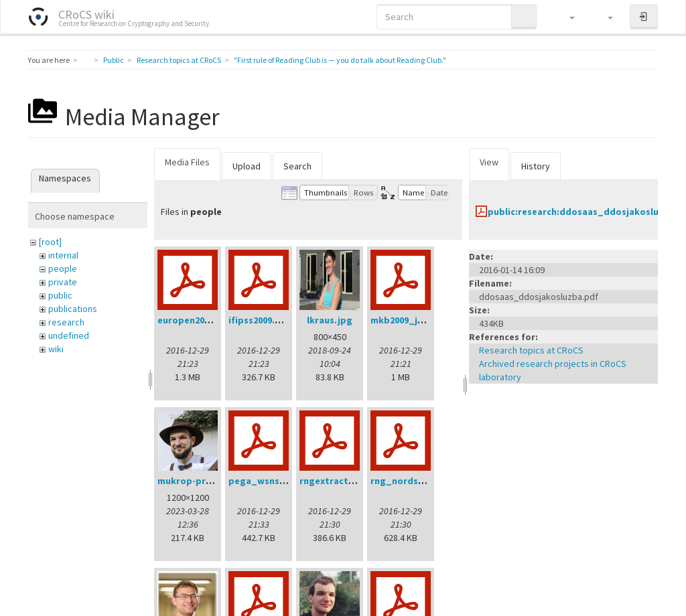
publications (73, 309)
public (60, 295)
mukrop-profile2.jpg (203, 481)
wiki (56, 349)
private (63, 282)
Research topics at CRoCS (179, 60)
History (536, 166)
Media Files (187, 162)
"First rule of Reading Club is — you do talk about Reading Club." (340, 60)
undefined (69, 335)
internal (63, 255)
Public (114, 60)
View (489, 162)
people (63, 268)
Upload (247, 166)
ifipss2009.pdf (260, 320)
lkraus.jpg (330, 320)
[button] (566, 17)
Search (297, 166)
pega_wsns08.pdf (268, 481)
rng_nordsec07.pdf (413, 481)
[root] (50, 242)
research (66, 322)
